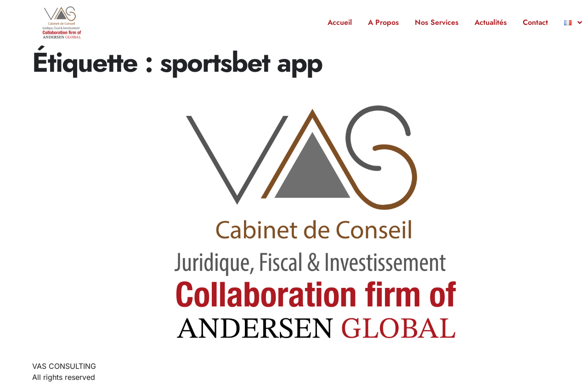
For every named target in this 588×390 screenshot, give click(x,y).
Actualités (491, 22)
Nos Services (437, 22)
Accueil (340, 22)
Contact (535, 22)
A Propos (383, 22)
